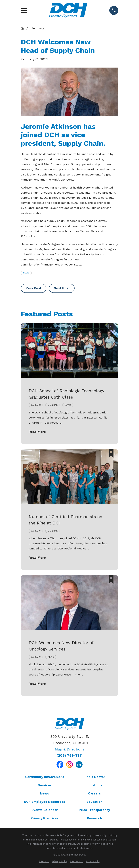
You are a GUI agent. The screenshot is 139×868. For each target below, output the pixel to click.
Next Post (62, 288)
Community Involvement (45, 777)
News (26, 273)
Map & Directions (70, 749)
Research (94, 818)
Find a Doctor (94, 777)
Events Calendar (45, 810)
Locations (94, 785)
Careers (94, 793)
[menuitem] (44, 861)
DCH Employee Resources (45, 802)
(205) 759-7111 (69, 756)
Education (94, 802)
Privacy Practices (45, 818)
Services (45, 785)
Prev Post (34, 288)
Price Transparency (94, 810)
